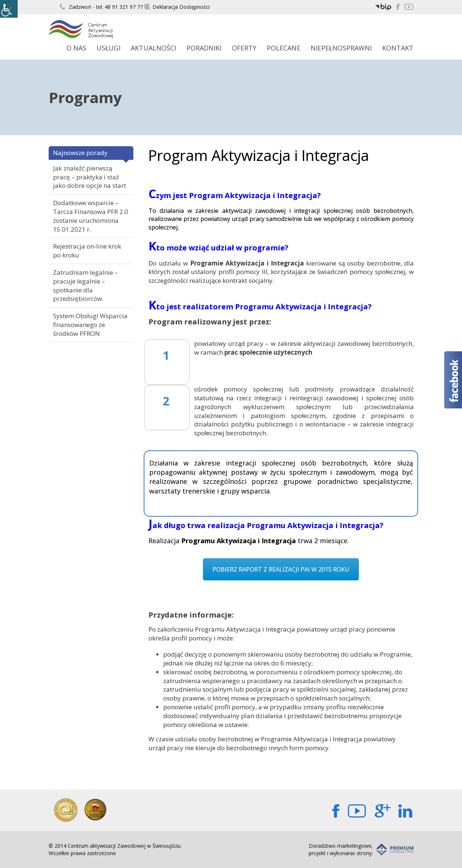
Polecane (283, 48)
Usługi (108, 48)
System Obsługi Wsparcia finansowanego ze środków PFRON (90, 325)
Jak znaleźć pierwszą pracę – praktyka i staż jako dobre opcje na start (90, 177)
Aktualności (153, 48)
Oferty (244, 48)
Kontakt (398, 48)
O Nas (76, 48)
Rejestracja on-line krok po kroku (87, 251)
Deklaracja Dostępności (177, 7)
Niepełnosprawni (341, 48)
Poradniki (204, 48)
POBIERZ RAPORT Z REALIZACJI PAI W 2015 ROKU (281, 569)
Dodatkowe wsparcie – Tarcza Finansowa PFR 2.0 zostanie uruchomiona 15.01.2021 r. (91, 216)
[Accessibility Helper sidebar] (9, 9)
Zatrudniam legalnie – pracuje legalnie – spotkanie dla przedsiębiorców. (85, 285)
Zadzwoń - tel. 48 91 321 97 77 (101, 7)
